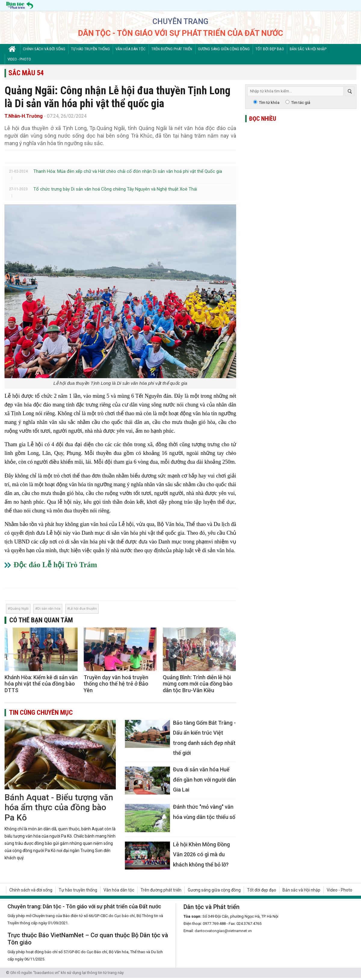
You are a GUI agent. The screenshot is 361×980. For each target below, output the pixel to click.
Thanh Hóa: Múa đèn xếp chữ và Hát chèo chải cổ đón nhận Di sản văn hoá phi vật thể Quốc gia (128, 171)
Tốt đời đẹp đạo (270, 49)
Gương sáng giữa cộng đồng (224, 49)
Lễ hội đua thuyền (83, 609)
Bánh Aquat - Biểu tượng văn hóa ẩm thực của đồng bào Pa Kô (59, 807)
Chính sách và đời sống (44, 49)
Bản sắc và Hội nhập (308, 49)
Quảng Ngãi (19, 609)
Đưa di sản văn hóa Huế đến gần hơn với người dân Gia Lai (204, 779)
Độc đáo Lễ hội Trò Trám (55, 565)
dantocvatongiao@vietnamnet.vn (223, 931)
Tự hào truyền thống (90, 49)
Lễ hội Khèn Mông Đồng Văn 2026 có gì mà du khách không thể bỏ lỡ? (201, 854)
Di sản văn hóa (49, 609)
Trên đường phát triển (172, 49)
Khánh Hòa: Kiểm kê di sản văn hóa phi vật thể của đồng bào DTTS (41, 684)
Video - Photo (19, 59)
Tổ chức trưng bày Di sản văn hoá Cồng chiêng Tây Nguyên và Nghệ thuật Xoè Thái (115, 189)
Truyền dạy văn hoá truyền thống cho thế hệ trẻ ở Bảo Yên (116, 684)
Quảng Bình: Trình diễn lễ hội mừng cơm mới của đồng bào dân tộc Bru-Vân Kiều (198, 684)
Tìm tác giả (301, 103)
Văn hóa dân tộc (131, 49)
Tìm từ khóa (269, 103)
